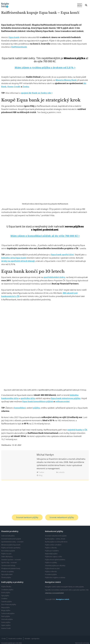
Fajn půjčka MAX (7, 573)
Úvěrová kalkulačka (8, 534)
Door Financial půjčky (9, 603)
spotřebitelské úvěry (54, 276)
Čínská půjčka (6, 576)
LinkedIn (60, 471)
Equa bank (14, 37)
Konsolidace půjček (8, 549)
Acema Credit (6, 627)
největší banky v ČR (77, 428)
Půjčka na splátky (51, 561)
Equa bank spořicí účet (62, 254)
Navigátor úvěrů (63, 598)
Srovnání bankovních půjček (11, 537)
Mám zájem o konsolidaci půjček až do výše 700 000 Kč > (45, 235)
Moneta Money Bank (66, 80)
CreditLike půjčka (7, 588)
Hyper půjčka (6, 624)
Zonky (26, 86)
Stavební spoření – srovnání (11, 558)
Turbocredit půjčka (8, 612)
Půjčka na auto (6, 552)
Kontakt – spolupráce (32, 637)
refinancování (62, 400)
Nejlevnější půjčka (51, 552)
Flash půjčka (6, 615)
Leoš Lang (86, 641)
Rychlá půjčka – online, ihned (55, 537)
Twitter (40, 471)
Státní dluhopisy (7, 555)
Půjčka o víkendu (51, 546)
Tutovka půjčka (7, 600)
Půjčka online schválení (53, 543)
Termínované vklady (8, 564)
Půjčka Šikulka (6, 585)
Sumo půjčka (6, 621)
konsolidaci (20, 406)
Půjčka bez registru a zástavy (55, 576)
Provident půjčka (51, 573)
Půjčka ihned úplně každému (55, 558)
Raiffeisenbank (19, 47)
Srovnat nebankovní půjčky (62, 516)
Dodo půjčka (6, 591)
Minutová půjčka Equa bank (11, 543)
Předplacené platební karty (11, 567)
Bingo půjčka (6, 609)
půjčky (37, 406)
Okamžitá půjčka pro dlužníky (55, 564)
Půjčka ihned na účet (52, 567)
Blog (40, 474)
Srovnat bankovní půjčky (27, 516)
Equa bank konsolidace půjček (38, 400)
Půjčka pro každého (52, 549)
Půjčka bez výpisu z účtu (53, 555)
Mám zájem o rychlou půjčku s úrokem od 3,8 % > (45, 67)
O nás (4, 637)
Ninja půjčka (6, 606)
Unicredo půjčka (7, 618)
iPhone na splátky (7, 570)
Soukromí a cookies (15, 637)
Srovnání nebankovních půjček (56, 534)
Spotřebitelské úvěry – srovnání (12, 540)
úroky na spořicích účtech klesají (18, 260)
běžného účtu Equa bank (14, 257)
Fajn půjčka (5, 594)
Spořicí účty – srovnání (9, 561)
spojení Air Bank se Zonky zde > (37, 92)
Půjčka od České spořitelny (11, 546)
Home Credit (14, 86)
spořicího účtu (28, 397)
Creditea (4, 597)
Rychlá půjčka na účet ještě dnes (56, 540)
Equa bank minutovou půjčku (66, 397)
